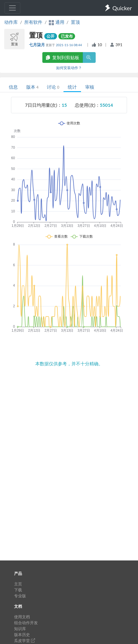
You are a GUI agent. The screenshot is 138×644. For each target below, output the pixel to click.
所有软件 (33, 22)
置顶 (75, 22)
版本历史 (22, 635)
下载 (18, 590)
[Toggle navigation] (12, 8)
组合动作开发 (26, 623)
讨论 (53, 87)
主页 (18, 584)
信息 (13, 87)
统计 (72, 87)
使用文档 (22, 617)
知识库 (20, 629)
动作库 (11, 22)
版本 (32, 87)
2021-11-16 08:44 (69, 45)
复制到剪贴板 (63, 57)
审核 (90, 87)
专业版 (20, 596)
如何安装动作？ (69, 68)
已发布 (67, 36)
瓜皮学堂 (25, 640)
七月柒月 (37, 45)
